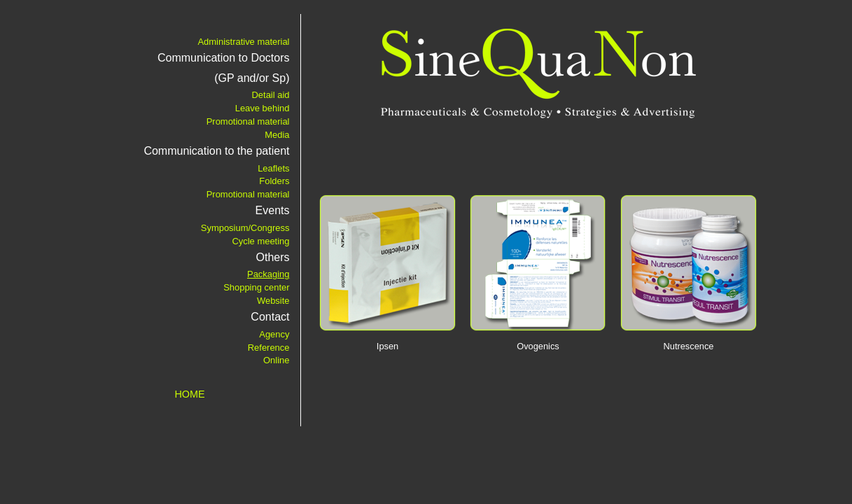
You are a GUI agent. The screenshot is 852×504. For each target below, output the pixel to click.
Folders (274, 181)
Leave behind (263, 108)
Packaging (268, 274)
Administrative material (243, 42)
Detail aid (270, 95)
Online (276, 360)
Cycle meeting (260, 241)
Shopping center (256, 287)
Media (277, 135)
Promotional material (248, 121)
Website (273, 301)
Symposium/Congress (245, 228)
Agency (274, 334)
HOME (189, 394)
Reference (269, 348)
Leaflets (273, 168)
